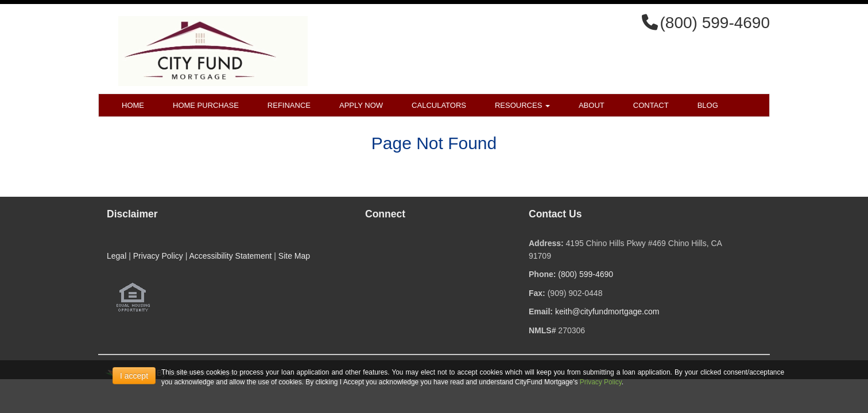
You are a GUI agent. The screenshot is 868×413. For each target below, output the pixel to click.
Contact (651, 105)
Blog (708, 105)
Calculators (439, 105)
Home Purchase (206, 105)
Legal (117, 256)
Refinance (289, 105)
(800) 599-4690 (586, 274)
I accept (134, 376)
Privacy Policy (158, 256)
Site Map (294, 256)
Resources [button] (522, 105)
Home (133, 105)
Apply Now (361, 105)
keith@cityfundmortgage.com (607, 311)
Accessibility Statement (230, 256)
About (592, 105)
